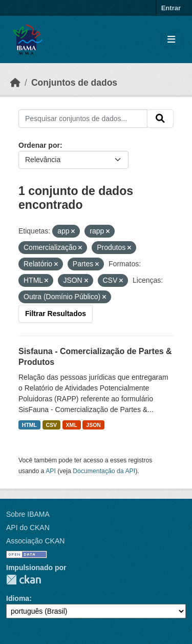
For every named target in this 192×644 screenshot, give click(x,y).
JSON (93, 425)
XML (72, 425)
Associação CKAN (35, 541)
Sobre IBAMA (28, 514)
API (51, 471)
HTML (29, 425)
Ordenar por (39, 145)
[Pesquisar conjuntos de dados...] (83, 119)
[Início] (15, 83)
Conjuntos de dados (74, 83)
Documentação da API (104, 471)
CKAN (24, 580)
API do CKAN (28, 528)
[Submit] (160, 119)
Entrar (171, 8)
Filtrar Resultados (56, 314)
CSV (52, 425)
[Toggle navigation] (171, 40)
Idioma (18, 598)
